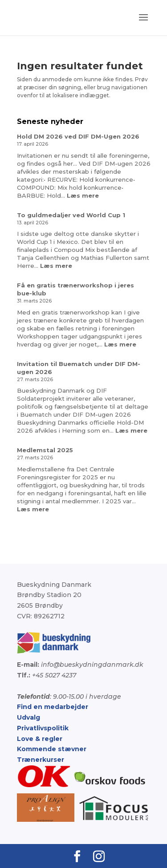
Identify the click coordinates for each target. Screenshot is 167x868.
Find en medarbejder (53, 707)
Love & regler (40, 739)
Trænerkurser (41, 760)
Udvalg (29, 717)
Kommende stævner (52, 749)
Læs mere (83, 195)
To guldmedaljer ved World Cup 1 (71, 215)
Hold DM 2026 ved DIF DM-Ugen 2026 (78, 136)
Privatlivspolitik (43, 728)
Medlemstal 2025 (45, 450)
